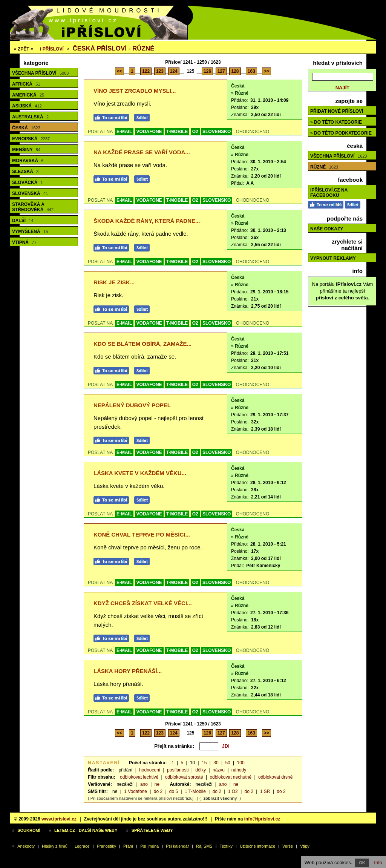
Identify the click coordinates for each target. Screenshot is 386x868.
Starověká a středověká (33, 207)
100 (241, 763)
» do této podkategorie (341, 133)
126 (207, 71)
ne (157, 784)
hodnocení (150, 770)
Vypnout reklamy (333, 258)
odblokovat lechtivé (139, 777)
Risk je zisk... (114, 282)
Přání (128, 846)
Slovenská (30, 193)
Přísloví (52, 49)
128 (235, 71)
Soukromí (29, 830)
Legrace (82, 846)
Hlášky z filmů (55, 846)
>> (267, 71)
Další (23, 221)
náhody (239, 770)
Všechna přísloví (40, 73)
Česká (26, 128)
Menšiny (26, 150)
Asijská (27, 106)
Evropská (31, 139)
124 (174, 71)
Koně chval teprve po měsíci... (142, 534)
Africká (26, 84)
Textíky (226, 846)
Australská (30, 117)
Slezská (25, 172)
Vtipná (24, 242)
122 (146, 71)
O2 (195, 132)
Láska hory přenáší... (128, 671)
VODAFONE (149, 132)
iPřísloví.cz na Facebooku (329, 193)
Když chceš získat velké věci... (143, 603)
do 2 (158, 791)
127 (221, 71)
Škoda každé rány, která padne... (147, 221)
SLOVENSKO (217, 132)
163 (251, 71)
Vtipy (305, 846)
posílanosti (178, 770)
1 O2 (233, 791)
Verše (288, 846)
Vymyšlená (30, 232)
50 (227, 763)
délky (201, 770)
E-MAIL (124, 132)
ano (144, 784)
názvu (219, 770)
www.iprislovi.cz (59, 819)
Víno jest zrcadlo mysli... (135, 91)
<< (119, 71)
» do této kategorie (336, 122)
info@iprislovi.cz (262, 819)
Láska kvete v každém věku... (140, 473)
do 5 (174, 791)
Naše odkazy (327, 229)
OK (362, 863)
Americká (28, 95)
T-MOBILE (177, 132)
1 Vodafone (136, 791)
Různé (324, 167)
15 (204, 763)
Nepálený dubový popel (132, 405)
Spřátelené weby (152, 830)
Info (378, 863)
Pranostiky (106, 846)
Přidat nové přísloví (337, 111)
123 (160, 71)
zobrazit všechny (220, 798)
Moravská (28, 161)
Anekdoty (26, 846)
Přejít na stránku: (174, 746)
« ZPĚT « (24, 49)
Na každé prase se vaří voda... (142, 152)
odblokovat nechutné (231, 777)
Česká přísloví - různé (113, 48)
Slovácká (28, 182)
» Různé (240, 93)
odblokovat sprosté (184, 777)
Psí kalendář (177, 846)
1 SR (265, 791)
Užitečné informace (257, 846)
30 (216, 763)
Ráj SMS (204, 846)
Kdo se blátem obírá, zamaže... (142, 344)
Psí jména (149, 846)
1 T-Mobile (195, 791)
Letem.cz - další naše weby (86, 830)
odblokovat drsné (275, 777)
